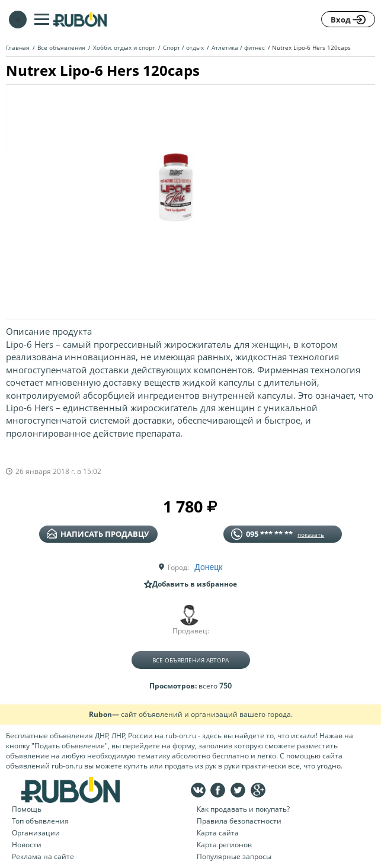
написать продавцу (98, 534)
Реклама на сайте (43, 856)
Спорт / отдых (183, 47)
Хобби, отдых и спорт (124, 47)
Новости (27, 845)
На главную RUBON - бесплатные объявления (80, 19)
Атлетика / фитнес (238, 47)
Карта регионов (224, 845)
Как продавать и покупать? (243, 809)
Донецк (208, 567)
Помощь (27, 809)
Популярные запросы (234, 856)
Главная (18, 47)
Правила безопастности (239, 821)
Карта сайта (218, 833)
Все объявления (61, 47)
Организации (36, 833)
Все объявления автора (190, 660)
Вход (348, 20)
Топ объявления (40, 821)
